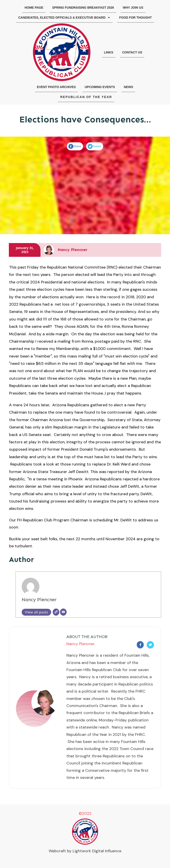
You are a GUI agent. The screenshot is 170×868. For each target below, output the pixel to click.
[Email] (63, 612)
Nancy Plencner (39, 600)
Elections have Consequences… (85, 119)
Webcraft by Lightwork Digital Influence (85, 851)
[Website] (56, 612)
